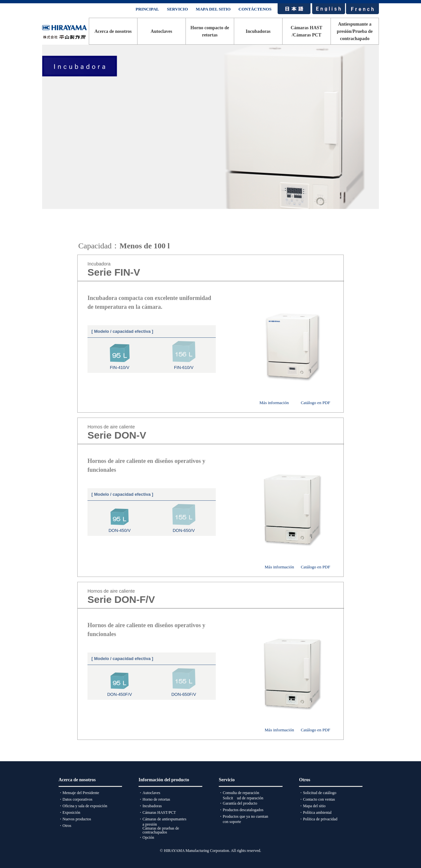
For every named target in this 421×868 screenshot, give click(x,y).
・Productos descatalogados (241, 810)
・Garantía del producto (238, 803)
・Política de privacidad (318, 819)
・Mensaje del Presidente (79, 793)
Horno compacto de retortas (210, 31)
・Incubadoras (150, 806)
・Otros (65, 826)
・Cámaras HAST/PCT (157, 812)
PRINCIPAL (147, 9)
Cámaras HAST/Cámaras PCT (307, 31)
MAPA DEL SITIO (213, 9)
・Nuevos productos (75, 819)
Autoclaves (161, 31)
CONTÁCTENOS (255, 9)
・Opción (146, 837)
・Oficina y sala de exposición (83, 806)
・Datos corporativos (75, 799)
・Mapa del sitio (312, 806)
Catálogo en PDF (315, 403)
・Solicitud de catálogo (318, 793)
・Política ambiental (315, 812)
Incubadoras (258, 31)
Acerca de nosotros (113, 31)
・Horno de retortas (154, 799)
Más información (274, 403)
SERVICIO (177, 9)
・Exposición (69, 812)
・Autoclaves (149, 793)
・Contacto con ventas (317, 799)
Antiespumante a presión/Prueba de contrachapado (355, 31)
